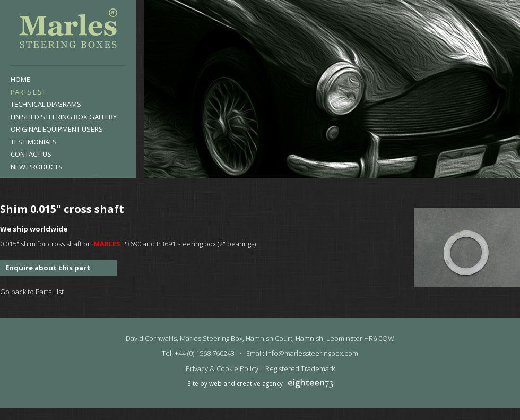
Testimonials (34, 142)
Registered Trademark (300, 368)
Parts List (28, 92)
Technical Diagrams (46, 104)
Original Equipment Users (57, 129)
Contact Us (31, 154)
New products (37, 167)
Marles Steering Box (68, 31)
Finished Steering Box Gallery (64, 117)
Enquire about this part (48, 268)
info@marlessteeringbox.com (312, 353)
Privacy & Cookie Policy (222, 368)
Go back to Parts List (32, 292)
